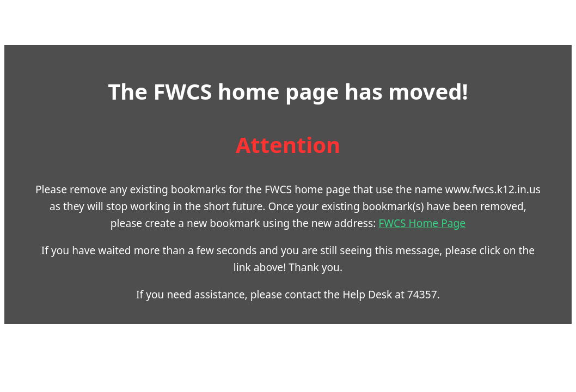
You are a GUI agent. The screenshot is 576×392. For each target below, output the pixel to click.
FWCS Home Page (385, 213)
